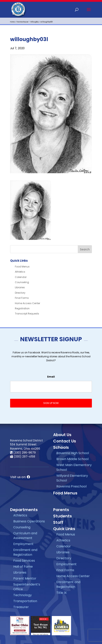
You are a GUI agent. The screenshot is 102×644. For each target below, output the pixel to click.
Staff (58, 522)
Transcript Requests (27, 314)
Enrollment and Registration (25, 552)
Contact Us (65, 441)
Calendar (21, 277)
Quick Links (64, 529)
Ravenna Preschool (71, 486)
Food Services (24, 561)
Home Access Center (27, 303)
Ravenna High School (73, 453)
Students (63, 516)
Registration (22, 308)
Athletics (20, 272)
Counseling (22, 282)
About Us (62, 435)
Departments (24, 510)
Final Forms (22, 298)
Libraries (20, 287)
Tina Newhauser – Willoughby (28, 22)
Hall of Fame (23, 567)
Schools (61, 447)
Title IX (62, 593)
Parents (61, 510)
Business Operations (29, 521)
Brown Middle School (72, 459)
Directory (20, 293)
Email (51, 377)
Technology (23, 595)
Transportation (25, 601)
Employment (23, 544)
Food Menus (22, 267)
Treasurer (21, 607)
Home (12, 22)
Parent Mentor (25, 578)
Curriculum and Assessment (25, 536)
